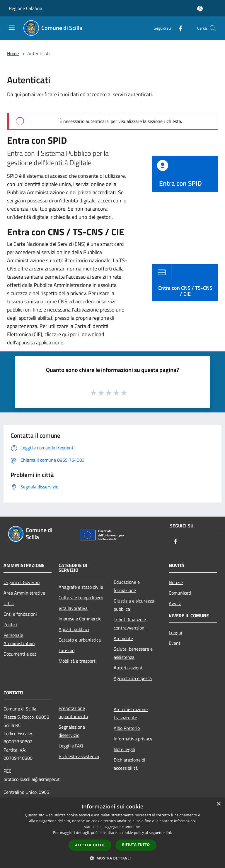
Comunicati (180, 593)
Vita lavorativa (73, 608)
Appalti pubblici (74, 629)
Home (13, 53)
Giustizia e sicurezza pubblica (134, 605)
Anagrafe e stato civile (81, 587)
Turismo (67, 650)
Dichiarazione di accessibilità (129, 764)
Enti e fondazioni (20, 614)
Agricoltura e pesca (133, 678)
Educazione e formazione (127, 586)
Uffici (9, 603)
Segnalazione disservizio (72, 731)
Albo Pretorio (127, 728)
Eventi (175, 643)
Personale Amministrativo (19, 639)
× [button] (218, 804)
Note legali (124, 749)
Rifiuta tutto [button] (136, 845)
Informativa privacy (133, 739)
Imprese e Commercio (80, 619)
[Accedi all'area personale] (200, 9)
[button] (112, 858)
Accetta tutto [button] (90, 845)
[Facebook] (178, 28)
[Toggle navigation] (12, 28)
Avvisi (175, 603)
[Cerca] (213, 28)
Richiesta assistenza (79, 756)
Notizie (176, 582)
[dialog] (112, 833)
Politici (10, 625)
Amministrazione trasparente (131, 713)
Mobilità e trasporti (78, 661)
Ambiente (123, 638)
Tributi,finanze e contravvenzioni (130, 624)
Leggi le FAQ (71, 746)
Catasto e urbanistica (80, 640)
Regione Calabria (25, 8)
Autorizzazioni (128, 668)
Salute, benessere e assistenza (133, 653)
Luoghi (175, 632)
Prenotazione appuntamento (73, 712)
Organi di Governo (22, 582)
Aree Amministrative (24, 593)
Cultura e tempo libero (81, 598)
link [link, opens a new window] (169, 833)
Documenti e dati (21, 654)
